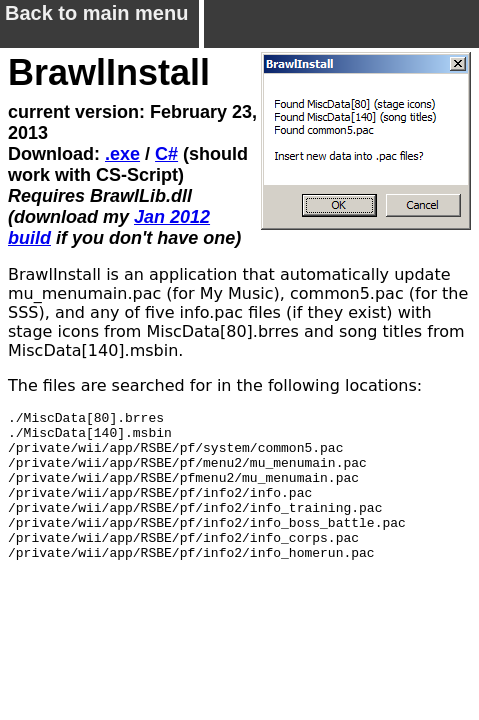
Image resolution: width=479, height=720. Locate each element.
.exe (122, 154)
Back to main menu (96, 20)
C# (166, 154)
